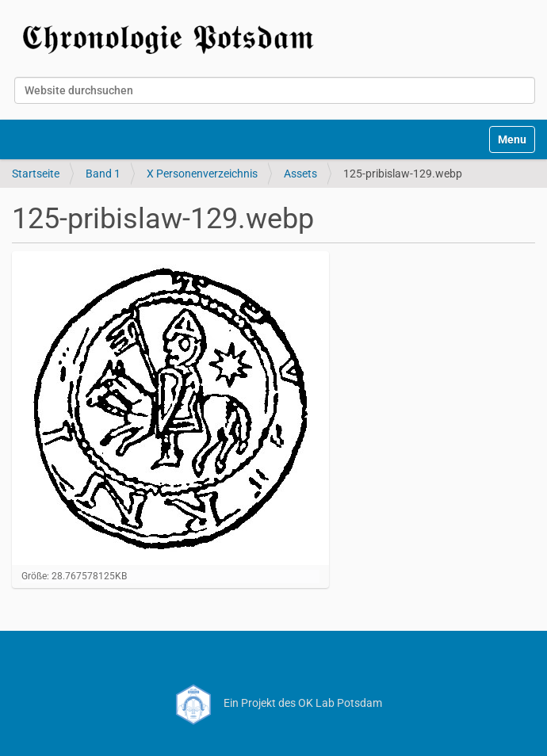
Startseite (36, 174)
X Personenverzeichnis (202, 174)
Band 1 (103, 174)
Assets (300, 174)
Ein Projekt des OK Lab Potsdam (274, 703)
